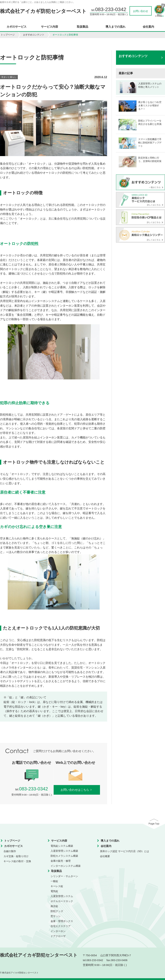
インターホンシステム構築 (66, 866)
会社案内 (106, 846)
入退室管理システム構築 (64, 851)
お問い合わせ (141, 11)
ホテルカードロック (62, 901)
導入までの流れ (115, 27)
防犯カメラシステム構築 (64, 856)
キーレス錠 (57, 886)
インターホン (58, 931)
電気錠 (54, 891)
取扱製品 (82, 27)
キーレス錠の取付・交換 (17, 861)
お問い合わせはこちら (77, 790)
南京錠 (54, 906)
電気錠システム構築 (62, 846)
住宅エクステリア (61, 926)
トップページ (8, 35)
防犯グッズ (57, 911)
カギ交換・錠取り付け (16, 856)
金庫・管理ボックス (62, 921)
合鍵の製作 (10, 851)
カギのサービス (17, 27)
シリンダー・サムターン (64, 876)
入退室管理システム (62, 896)
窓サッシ (56, 916)
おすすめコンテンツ (34, 35)
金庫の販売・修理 (61, 861)
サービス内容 (50, 27)
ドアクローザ (58, 936)
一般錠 (54, 881)
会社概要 (105, 856)
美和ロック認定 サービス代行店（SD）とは (124, 851)
